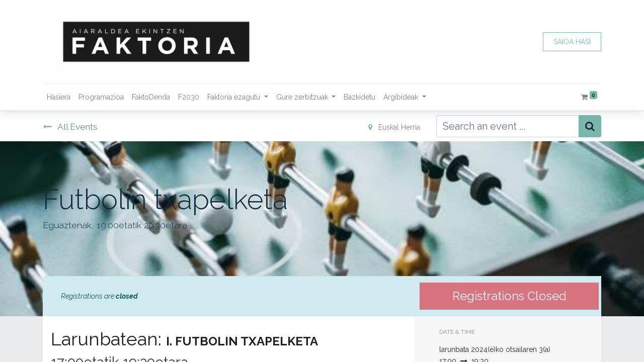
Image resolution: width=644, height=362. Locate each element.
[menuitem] (59, 97)
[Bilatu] (590, 126)
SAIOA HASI (572, 42)
